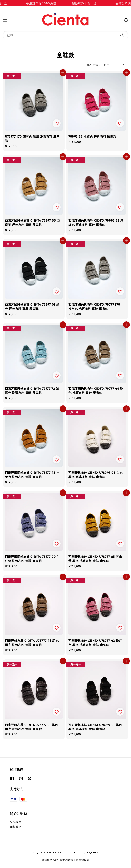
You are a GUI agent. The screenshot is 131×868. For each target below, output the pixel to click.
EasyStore (92, 852)
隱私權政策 (67, 860)
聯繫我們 (16, 827)
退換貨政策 (83, 860)
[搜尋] (122, 35)
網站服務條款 (50, 860)
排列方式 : (93, 65)
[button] (5, 20)
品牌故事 (16, 822)
